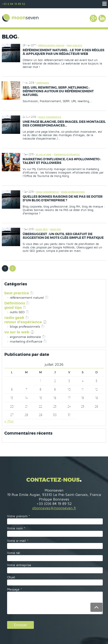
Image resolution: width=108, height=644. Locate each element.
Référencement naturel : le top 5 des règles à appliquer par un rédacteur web (63, 52)
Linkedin (102, 18)
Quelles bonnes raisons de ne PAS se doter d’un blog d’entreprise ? (63, 198)
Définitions (43, 83)
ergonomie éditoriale (25, 337)
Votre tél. (14, 553)
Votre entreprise (19, 565)
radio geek (14, 318)
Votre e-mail (18, 541)
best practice (74, 45)
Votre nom (16, 528)
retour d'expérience (50, 117)
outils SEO (42, 229)
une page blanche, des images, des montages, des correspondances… (64, 124)
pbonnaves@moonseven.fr (54, 508)
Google (93, 18)
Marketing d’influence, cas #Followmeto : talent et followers (62, 161)
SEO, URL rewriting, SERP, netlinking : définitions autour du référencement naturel (58, 91)
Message (15, 589)
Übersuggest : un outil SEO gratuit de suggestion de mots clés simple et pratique (63, 236)
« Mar (9, 421)
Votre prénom (19, 516)
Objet (11, 577)
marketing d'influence (67, 154)
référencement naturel (51, 45)
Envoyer (20, 625)
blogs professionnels (73, 192)
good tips (55, 229)
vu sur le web (43, 154)
